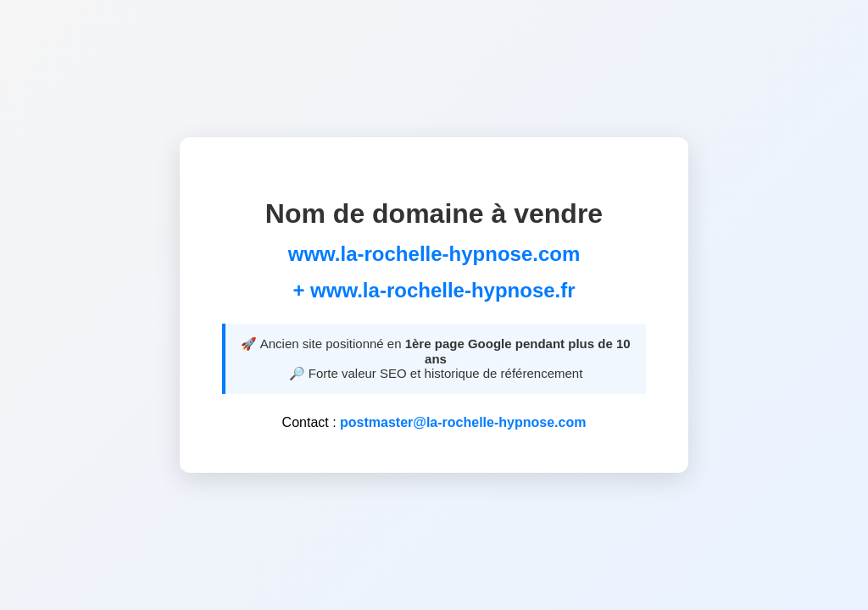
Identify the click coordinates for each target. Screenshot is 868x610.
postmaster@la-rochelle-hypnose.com (463, 422)
